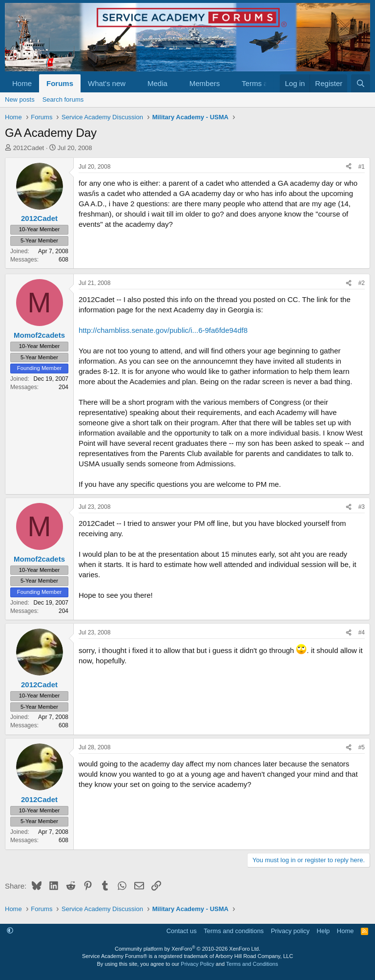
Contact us (182, 931)
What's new (107, 83)
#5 (362, 747)
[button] (133, 83)
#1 (362, 167)
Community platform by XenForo (187, 949)
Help (323, 931)
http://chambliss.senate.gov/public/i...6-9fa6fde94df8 (163, 330)
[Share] (349, 167)
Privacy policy (290, 931)
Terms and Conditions (252, 964)
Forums (60, 83)
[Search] (361, 83)
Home (22, 83)
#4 (362, 632)
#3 (362, 507)
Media (157, 83)
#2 (362, 283)
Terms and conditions (234, 931)
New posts (20, 99)
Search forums (63, 99)
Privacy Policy (197, 964)
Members (205, 83)
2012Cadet (29, 148)
